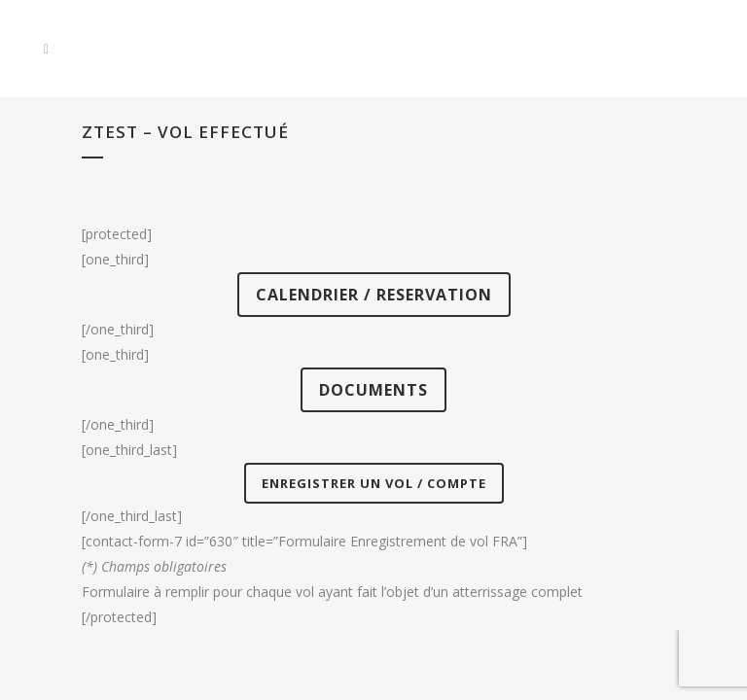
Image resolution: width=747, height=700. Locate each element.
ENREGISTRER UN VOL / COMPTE (374, 483)
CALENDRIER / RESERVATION (374, 295)
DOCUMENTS (373, 390)
